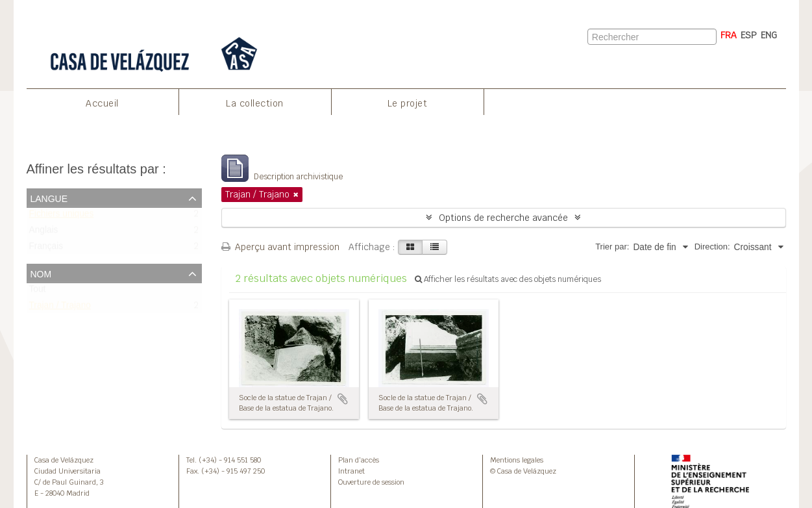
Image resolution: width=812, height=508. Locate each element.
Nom (41, 273)
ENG (769, 35)
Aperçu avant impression (280, 247)
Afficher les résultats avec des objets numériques (508, 279)
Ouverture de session (371, 482)
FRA (729, 35)
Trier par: (612, 247)
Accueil (102, 103)
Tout (38, 292)
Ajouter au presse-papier (343, 399)
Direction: (712, 247)
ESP (749, 35)
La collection (255, 103)
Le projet (408, 103)
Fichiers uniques (62, 217)
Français (46, 249)
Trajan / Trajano (60, 308)
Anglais (44, 233)
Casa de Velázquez (64, 460)
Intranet (351, 471)
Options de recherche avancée (503, 218)
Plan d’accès (359, 460)
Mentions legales (517, 460)
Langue (49, 197)
